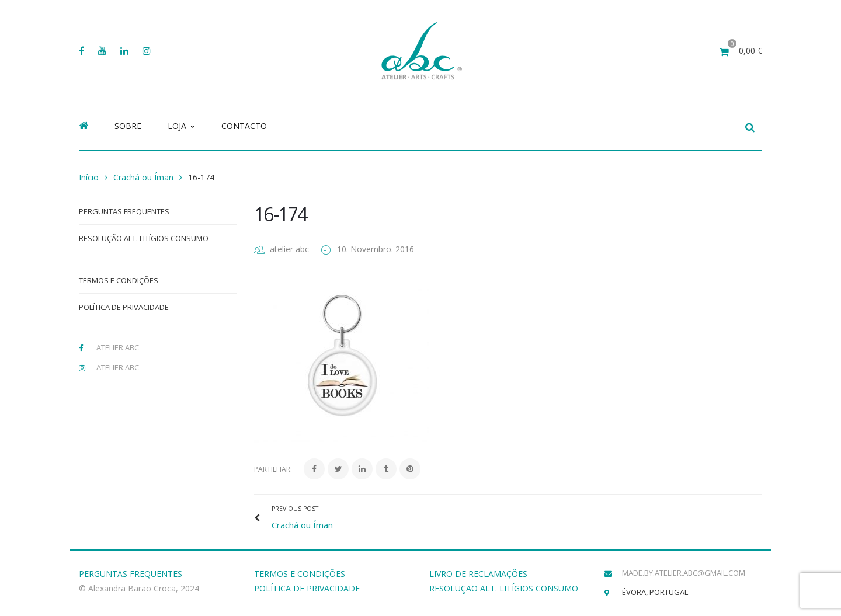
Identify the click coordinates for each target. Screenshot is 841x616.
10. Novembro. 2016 (376, 249)
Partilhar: (273, 469)
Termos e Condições (119, 280)
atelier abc (289, 249)
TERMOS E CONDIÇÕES (300, 574)
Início (89, 177)
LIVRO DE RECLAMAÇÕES (478, 574)
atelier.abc (118, 347)
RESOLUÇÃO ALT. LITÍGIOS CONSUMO (504, 588)
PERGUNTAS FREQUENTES (131, 574)
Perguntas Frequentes (124, 211)
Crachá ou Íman (143, 177)
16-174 (280, 214)
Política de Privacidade (124, 307)
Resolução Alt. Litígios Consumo (144, 238)
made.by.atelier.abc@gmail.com (684, 573)
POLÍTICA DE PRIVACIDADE (307, 588)
